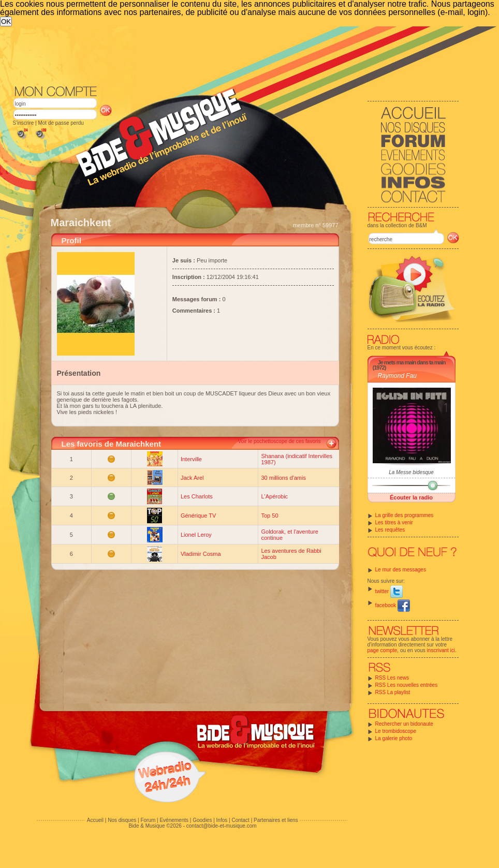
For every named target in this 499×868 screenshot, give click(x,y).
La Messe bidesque (411, 472)
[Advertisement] (188, 104)
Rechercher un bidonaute (404, 724)
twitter (389, 591)
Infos (222, 820)
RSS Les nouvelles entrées (407, 685)
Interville (191, 459)
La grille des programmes (405, 515)
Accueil (95, 820)
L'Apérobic (274, 496)
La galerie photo (394, 738)
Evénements (174, 820)
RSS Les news (392, 678)
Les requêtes (390, 530)
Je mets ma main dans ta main (412, 362)
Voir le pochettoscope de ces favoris (279, 441)
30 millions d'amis (283, 478)
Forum (148, 820)
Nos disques (122, 820)
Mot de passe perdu (61, 123)
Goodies (202, 820)
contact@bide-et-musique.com (222, 826)
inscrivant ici (441, 650)
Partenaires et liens (276, 820)
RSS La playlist (393, 692)
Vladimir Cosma (201, 554)
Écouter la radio (411, 497)
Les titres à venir (394, 523)
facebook (393, 605)
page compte (383, 650)
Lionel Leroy (196, 535)
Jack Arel (192, 478)
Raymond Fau (397, 376)
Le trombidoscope (396, 731)
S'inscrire (24, 123)
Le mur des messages (401, 570)
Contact (240, 820)
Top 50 (269, 516)
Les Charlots (197, 496)
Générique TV (198, 516)
